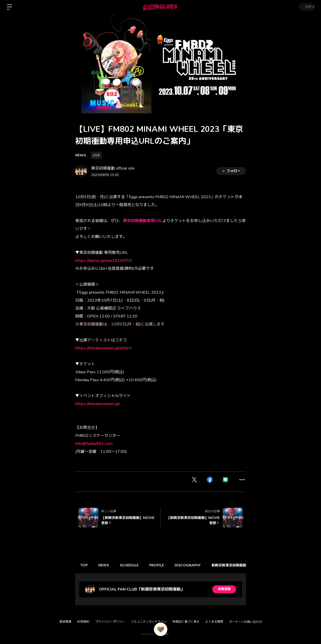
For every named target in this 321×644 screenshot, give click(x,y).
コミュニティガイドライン (149, 622)
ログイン (306, 7)
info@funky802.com (94, 444)
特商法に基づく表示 (186, 622)
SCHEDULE (133, 565)
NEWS (81, 155)
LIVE (96, 155)
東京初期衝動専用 (139, 221)
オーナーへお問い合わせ (246, 622)
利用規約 (83, 622)
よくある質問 (214, 622)
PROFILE (162, 565)
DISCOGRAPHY (195, 565)
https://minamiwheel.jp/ (98, 404)
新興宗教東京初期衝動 (238, 565)
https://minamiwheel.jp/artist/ (104, 348)
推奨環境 (65, 622)
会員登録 (224, 589)
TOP (85, 565)
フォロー (231, 171)
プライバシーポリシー (110, 622)
